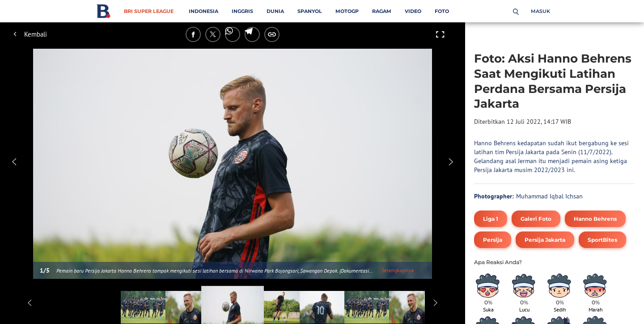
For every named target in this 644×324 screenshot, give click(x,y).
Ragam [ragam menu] (382, 11)
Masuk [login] (540, 11)
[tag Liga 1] (491, 219)
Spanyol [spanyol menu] (310, 11)
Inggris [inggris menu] (242, 11)
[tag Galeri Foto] (536, 219)
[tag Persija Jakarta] (545, 240)
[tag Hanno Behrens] (595, 219)
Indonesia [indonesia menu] (203, 11)
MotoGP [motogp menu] (347, 11)
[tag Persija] (493, 240)
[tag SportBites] (602, 240)
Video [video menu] (413, 11)
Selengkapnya (398, 270)
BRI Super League (149, 11)
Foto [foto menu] (442, 11)
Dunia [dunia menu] (275, 11)
